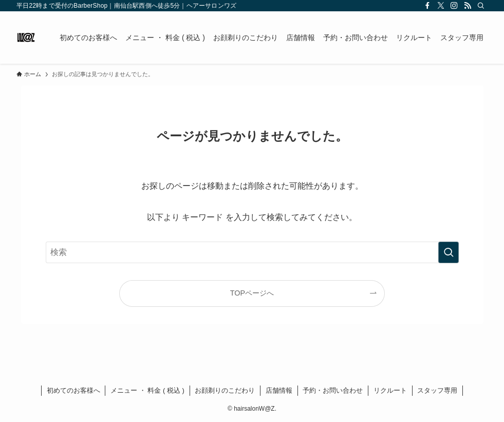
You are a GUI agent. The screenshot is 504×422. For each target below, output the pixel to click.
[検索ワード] (252, 252)
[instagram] (454, 6)
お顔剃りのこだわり (225, 390)
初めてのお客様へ (73, 390)
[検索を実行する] (449, 252)
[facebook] (427, 6)
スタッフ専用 (437, 390)
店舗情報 (279, 390)
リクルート (390, 390)
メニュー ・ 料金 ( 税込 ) (147, 390)
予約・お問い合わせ (333, 390)
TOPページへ (252, 293)
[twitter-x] (441, 6)
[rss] (468, 6)
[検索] (481, 6)
